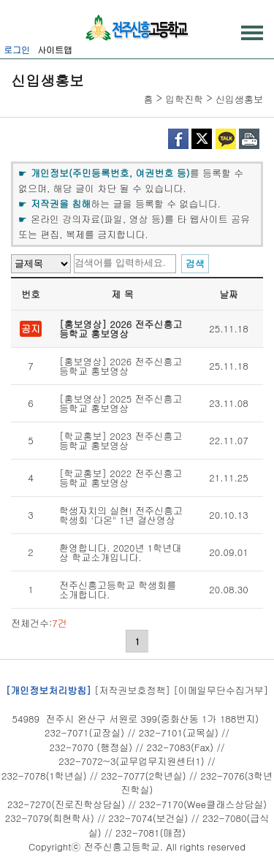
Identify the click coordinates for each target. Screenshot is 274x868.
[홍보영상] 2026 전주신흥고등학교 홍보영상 (121, 329)
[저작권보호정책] (132, 690)
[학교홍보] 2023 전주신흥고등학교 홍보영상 (121, 441)
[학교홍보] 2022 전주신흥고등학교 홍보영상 (121, 478)
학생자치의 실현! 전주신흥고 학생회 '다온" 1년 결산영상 (121, 515)
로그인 (17, 49)
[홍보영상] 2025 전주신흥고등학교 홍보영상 (121, 403)
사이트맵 (55, 49)
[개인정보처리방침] (49, 690)
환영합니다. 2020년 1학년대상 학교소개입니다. (120, 552)
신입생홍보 (239, 99)
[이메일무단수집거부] (221, 690)
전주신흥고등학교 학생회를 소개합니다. (118, 590)
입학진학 (184, 99)
